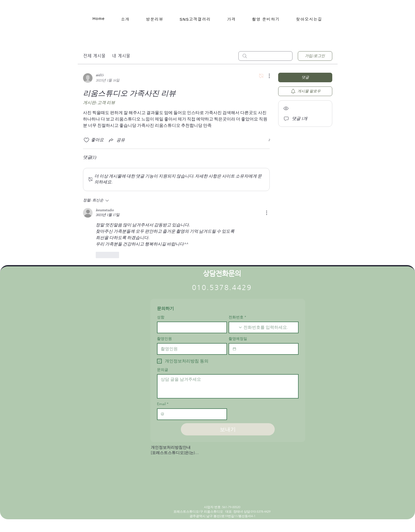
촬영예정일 (238, 339)
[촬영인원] (190, 349)
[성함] (190, 327)
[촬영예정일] (234, 349)
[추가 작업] (267, 76)
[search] (265, 56)
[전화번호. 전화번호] (269, 327)
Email (163, 404)
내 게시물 (121, 56)
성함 (161, 317)
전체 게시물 (94, 56)
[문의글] (228, 386)
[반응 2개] (266, 140)
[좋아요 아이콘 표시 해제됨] (86, 140)
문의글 (163, 370)
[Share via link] (116, 140)
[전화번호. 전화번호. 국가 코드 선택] (237, 327)
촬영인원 (164, 339)
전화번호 (237, 317)
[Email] (190, 414)
